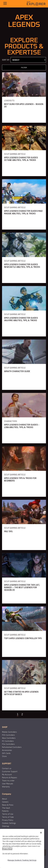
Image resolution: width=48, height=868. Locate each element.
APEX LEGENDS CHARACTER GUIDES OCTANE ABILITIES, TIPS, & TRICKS (21, 159)
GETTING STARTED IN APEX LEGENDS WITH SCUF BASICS (21, 693)
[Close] (41, 833)
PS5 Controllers (8, 735)
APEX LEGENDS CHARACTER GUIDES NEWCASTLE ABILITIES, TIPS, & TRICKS (22, 266)
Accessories (7, 750)
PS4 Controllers (8, 744)
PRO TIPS (8, 531)
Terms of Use (8, 814)
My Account (7, 775)
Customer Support (10, 772)
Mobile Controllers (9, 732)
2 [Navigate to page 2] (22, 714)
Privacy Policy (8, 820)
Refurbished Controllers (12, 747)
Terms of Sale (8, 817)
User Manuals (8, 784)
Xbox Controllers (9, 738)
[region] (22, 848)
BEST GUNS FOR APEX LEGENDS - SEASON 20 (24, 105)
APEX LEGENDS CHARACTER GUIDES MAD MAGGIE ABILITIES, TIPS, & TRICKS (23, 212)
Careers (5, 802)
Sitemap (6, 826)
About (4, 799)
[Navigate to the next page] (29, 714)
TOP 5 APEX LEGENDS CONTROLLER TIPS (23, 638)
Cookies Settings (9, 823)
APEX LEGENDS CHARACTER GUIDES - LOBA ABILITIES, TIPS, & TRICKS (22, 426)
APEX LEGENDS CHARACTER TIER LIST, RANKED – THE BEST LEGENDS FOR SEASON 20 (22, 587)
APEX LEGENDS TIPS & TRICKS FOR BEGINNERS (20, 479)
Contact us (7, 769)
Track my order (8, 781)
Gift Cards (6, 753)
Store (4, 756)
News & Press (8, 805)
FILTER (24, 68)
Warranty (6, 787)
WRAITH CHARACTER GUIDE (17, 371)
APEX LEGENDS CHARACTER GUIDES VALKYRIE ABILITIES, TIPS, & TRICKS (21, 319)
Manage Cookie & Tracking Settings (22, 860)
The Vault (6, 808)
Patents (5, 811)
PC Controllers (8, 741)
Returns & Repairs (10, 778)
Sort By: (6, 60)
